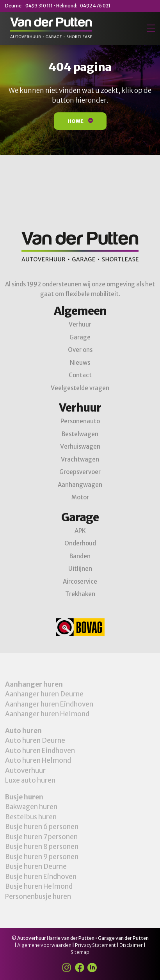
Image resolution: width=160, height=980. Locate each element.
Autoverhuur (25, 771)
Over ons (80, 350)
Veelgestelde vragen (80, 388)
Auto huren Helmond (38, 760)
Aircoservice (80, 581)
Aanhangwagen (80, 485)
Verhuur (80, 324)
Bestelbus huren (31, 817)
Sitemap (80, 952)
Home (80, 121)
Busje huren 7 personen (41, 837)
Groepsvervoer (80, 472)
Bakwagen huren (31, 807)
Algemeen (80, 311)
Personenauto (80, 421)
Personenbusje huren (38, 897)
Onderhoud (80, 543)
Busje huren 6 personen (42, 827)
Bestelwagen (80, 434)
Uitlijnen (80, 569)
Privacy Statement (95, 945)
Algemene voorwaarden (44, 945)
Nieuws (80, 363)
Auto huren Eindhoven (40, 751)
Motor (80, 497)
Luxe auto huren (30, 780)
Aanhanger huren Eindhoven (49, 704)
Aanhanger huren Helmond (47, 714)
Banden (80, 556)
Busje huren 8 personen (42, 847)
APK (80, 531)
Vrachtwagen (80, 459)
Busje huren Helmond (39, 886)
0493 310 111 (39, 6)
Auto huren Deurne (35, 740)
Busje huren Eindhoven (41, 877)
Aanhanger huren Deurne (44, 694)
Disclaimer (131, 945)
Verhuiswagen (80, 447)
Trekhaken (80, 594)
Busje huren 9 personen (42, 857)
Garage (80, 337)
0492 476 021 (95, 6)
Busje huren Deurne (36, 866)
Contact (80, 375)
